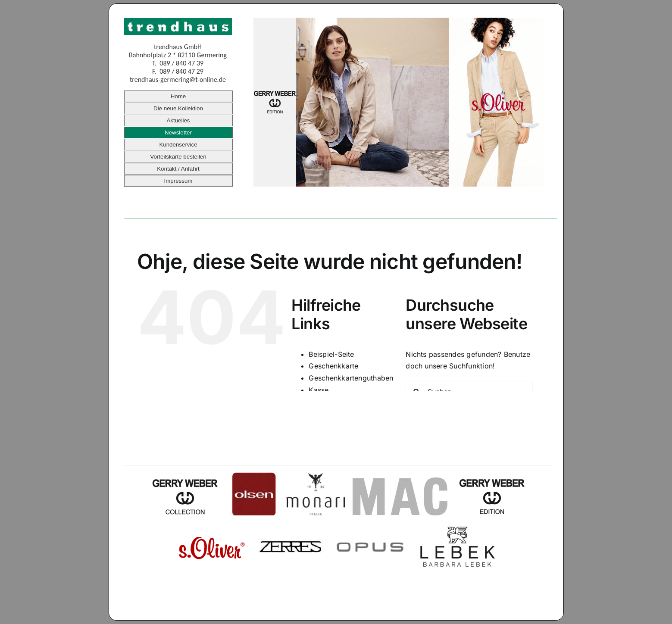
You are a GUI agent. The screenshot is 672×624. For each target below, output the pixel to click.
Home (178, 96)
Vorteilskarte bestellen (178, 157)
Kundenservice (178, 145)
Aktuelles (178, 120)
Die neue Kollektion (178, 108)
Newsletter (178, 133)
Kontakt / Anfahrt (178, 169)
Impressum (178, 181)
